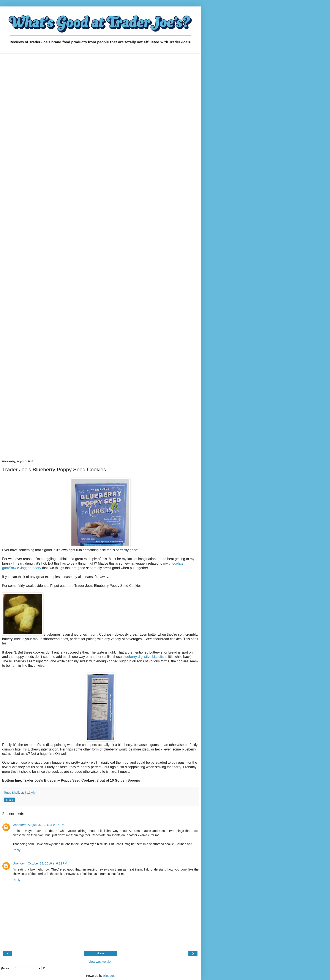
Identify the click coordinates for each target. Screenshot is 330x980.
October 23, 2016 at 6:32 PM (48, 863)
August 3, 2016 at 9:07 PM (46, 825)
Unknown (20, 825)
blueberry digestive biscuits (143, 657)
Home (100, 953)
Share (9, 800)
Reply (17, 850)
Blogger (109, 976)
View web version (100, 962)
